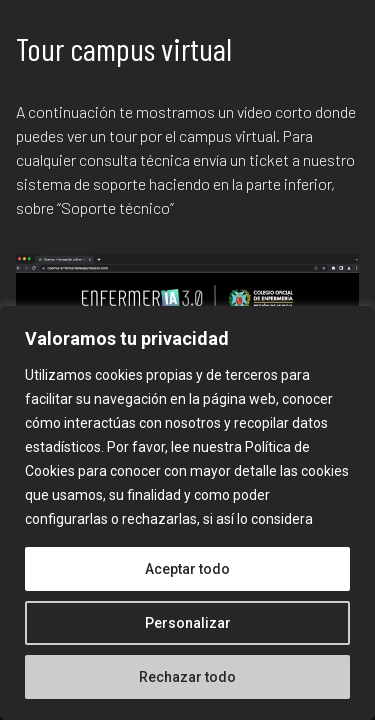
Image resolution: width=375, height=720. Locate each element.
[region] (187, 513)
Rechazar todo (187, 677)
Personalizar (188, 623)
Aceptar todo (187, 569)
